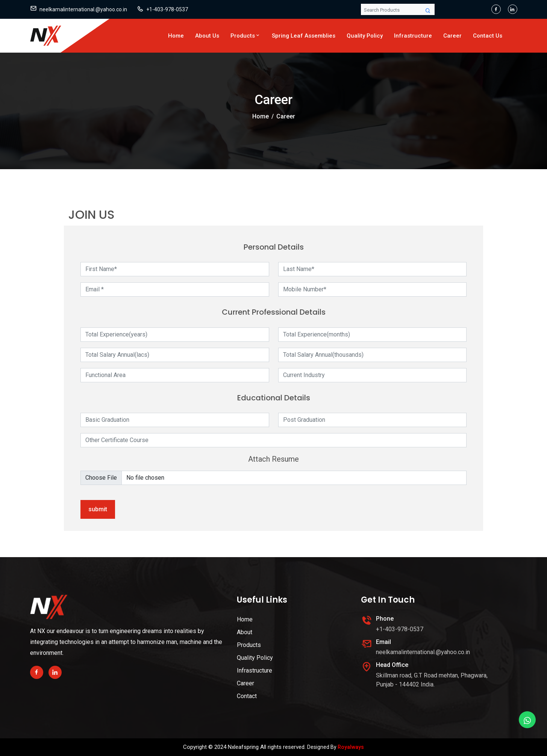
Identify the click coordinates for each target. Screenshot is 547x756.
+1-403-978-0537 (167, 9)
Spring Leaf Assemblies (304, 36)
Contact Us (488, 36)
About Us (207, 36)
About (245, 632)
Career (452, 36)
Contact (247, 696)
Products (245, 36)
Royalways (351, 747)
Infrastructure (413, 36)
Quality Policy (365, 36)
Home (176, 36)
